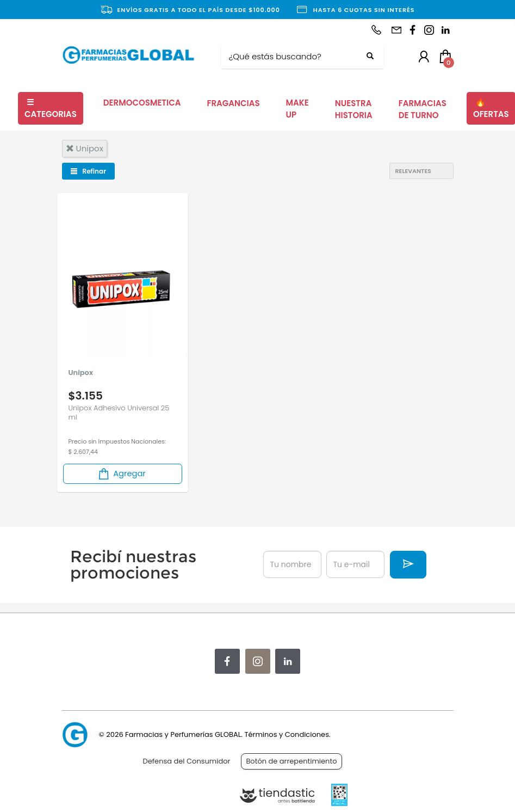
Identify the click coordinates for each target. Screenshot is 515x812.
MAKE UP (297, 109)
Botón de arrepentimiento (291, 761)
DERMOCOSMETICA (142, 103)
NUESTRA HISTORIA (354, 109)
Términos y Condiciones (286, 734)
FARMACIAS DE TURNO (423, 109)
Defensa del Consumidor (187, 761)
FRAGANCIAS (233, 103)
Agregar (121, 474)
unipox (85, 148)
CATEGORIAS (51, 108)
